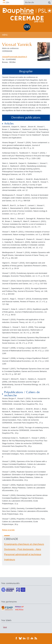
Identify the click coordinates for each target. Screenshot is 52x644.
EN (8, 3)
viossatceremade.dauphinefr (15, 57)
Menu (5, 35)
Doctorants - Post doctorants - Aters (23, 549)
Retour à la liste (8, 530)
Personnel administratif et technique (23, 554)
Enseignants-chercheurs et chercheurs (24, 544)
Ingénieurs (10, 560)
